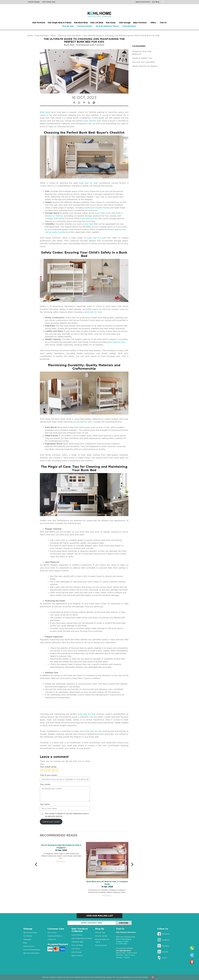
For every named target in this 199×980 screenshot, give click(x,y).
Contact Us (52, 939)
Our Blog (156, 2)
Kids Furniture (42, 35)
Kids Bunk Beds (78, 942)
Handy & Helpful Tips (142, 58)
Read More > (61, 861)
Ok (153, 977)
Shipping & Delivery (55, 936)
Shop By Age (100, 932)
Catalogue (27, 939)
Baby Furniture (77, 955)
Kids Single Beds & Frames (82, 938)
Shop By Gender (101, 936)
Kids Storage (77, 952)
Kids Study (76, 949)
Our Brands (28, 936)
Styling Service (29, 946)
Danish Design (34, 2)
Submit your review (51, 822)
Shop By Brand (101, 945)
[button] (37, 864)
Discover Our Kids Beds (69, 35)
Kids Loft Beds (77, 945)
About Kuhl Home (143, 2)
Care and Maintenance (32, 950)
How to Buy (52, 932)
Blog (53, 35)
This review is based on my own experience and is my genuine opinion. (67, 815)
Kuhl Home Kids (49, 2)
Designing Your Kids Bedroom (142, 53)
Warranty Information (31, 953)
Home (30, 35)
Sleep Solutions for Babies (145, 66)
